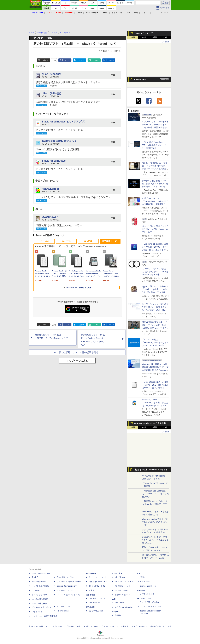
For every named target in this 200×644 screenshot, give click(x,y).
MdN (114, 599)
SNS (128, 13)
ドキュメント (117, 13)
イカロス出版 (117, 574)
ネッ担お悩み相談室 (40, 599)
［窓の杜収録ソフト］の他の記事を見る (77, 352)
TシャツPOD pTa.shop (150, 602)
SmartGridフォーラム (65, 577)
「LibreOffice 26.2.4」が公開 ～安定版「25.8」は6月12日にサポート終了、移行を (155, 385)
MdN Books (119, 603)
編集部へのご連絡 (91, 626)
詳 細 (113, 75)
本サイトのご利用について (39, 626)
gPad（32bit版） (52, 74)
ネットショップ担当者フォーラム (70, 582)
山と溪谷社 (90, 595)
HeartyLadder (50, 189)
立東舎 (92, 590)
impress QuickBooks (148, 586)
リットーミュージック (98, 577)
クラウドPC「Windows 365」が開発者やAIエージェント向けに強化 (155, 145)
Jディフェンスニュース (124, 582)
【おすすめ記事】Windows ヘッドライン (152, 470)
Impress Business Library (67, 586)
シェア (67, 60)
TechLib (118, 615)
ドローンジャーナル (40, 595)
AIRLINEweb (120, 577)
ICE (139, 574)
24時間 (143, 37)
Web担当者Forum (39, 582)
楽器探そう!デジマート (98, 582)
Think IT (35, 577)
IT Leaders (36, 590)
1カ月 (166, 37)
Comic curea (145, 582)
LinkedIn (111, 60)
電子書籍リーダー (110, 241)
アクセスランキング (143, 33)
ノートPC (44, 241)
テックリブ (116, 612)
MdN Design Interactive (124, 607)
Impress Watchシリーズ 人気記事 (150, 423)
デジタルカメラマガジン (42, 607)
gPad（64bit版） (52, 93)
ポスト (46, 60)
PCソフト (66, 241)
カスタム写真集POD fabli (151, 606)
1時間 (133, 37)
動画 (136, 13)
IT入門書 (88, 241)
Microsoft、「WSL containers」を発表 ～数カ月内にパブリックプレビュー (155, 403)
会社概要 (125, 626)
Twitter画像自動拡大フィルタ (59, 141)
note (96, 60)
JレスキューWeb (121, 590)
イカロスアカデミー (123, 595)
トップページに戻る (77, 361)
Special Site (140, 80)
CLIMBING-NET (95, 603)
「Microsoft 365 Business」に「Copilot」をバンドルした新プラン (155, 494)
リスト (54, 60)
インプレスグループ (139, 626)
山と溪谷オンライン (97, 598)
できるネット (37, 612)
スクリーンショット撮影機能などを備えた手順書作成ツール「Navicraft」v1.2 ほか (155, 307)
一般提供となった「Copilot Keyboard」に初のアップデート (154, 504)
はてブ (81, 60)
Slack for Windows (54, 161)
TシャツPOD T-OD (97, 586)
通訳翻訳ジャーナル (123, 586)
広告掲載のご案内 (73, 626)
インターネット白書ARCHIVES (44, 616)
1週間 (155, 37)
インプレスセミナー (65, 590)
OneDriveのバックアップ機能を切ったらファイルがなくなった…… (155, 540)
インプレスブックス (65, 606)
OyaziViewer (50, 217)
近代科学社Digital (96, 611)
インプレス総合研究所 (41, 586)
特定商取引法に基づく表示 (161, 626)
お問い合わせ (58, 626)
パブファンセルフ (147, 594)
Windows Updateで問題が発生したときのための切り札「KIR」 (155, 522)
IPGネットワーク (144, 598)
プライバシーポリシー (110, 626)
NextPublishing (63, 611)
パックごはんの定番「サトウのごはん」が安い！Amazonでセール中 (155, 229)
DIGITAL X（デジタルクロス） (69, 595)
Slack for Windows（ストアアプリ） (64, 122)
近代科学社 (90, 607)
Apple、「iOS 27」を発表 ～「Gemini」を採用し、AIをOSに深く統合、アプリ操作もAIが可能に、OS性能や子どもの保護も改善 (155, 292)
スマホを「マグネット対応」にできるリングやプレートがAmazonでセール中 (155, 272)
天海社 (143, 577)
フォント (145, 13)
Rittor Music (91, 574)
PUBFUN (141, 590)
